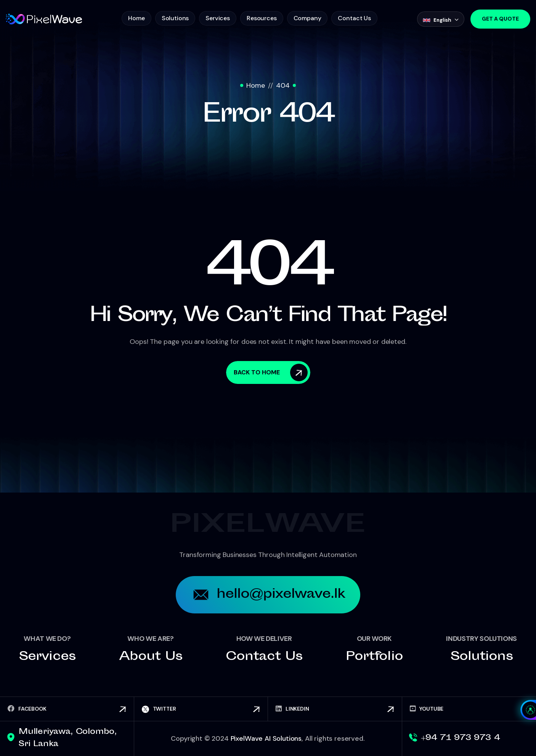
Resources (262, 18)
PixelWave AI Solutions (266, 738)
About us (151, 657)
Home (136, 18)
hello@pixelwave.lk (268, 595)
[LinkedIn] (335, 709)
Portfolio (374, 657)
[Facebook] (67, 709)
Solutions (175, 18)
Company (307, 18)
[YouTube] (469, 709)
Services (218, 18)
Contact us (264, 657)
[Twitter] (201, 709)
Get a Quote (500, 19)
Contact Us (354, 18)
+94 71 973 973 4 (460, 738)
